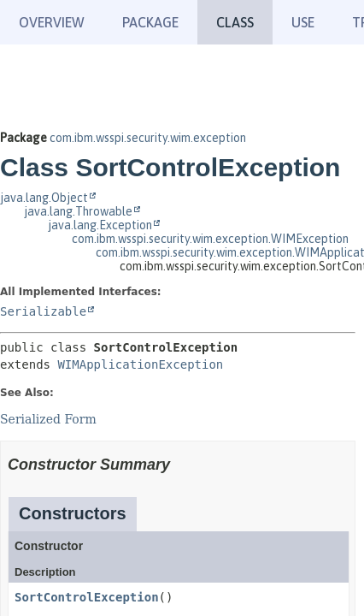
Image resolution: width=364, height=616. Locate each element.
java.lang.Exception (100, 225)
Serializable (43, 311)
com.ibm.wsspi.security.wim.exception (148, 138)
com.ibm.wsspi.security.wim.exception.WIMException (210, 239)
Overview (52, 22)
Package (150, 22)
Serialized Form (48, 419)
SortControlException (87, 597)
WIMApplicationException (140, 364)
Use (303, 22)
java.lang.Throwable (78, 211)
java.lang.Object (44, 198)
